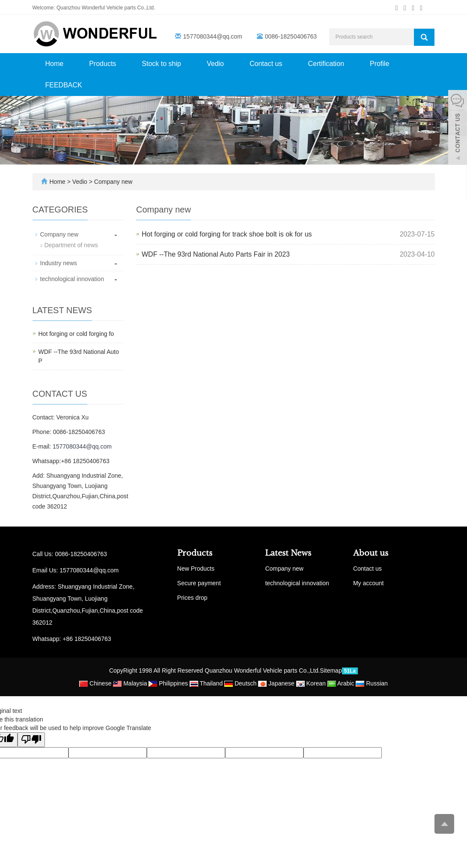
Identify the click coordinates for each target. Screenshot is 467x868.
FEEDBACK (64, 85)
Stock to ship (161, 64)
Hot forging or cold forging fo (76, 334)
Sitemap (331, 670)
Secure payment (199, 583)
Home (55, 64)
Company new (112, 182)
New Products (196, 569)
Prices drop (192, 598)
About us (371, 553)
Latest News (288, 553)
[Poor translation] (31, 740)
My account (369, 583)
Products (103, 64)
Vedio (215, 64)
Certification (326, 64)
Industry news (59, 263)
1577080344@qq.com (213, 36)
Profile (379, 64)
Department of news (71, 245)
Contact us (266, 64)
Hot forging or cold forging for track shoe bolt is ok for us (227, 234)
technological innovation (72, 279)
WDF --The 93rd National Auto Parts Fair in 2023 (216, 254)
